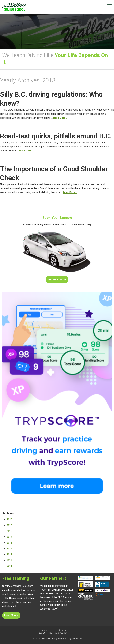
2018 (9, 531)
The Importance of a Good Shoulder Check (54, 173)
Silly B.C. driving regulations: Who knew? (51, 99)
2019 (9, 525)
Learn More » (11, 615)
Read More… (60, 118)
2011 (9, 566)
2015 (9, 549)
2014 (9, 554)
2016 (9, 543)
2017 (9, 537)
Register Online (57, 280)
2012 (9, 560)
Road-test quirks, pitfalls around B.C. (56, 136)
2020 (9, 519)
